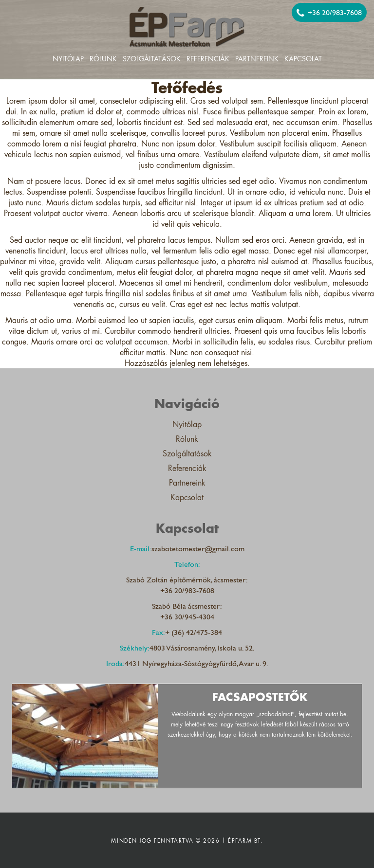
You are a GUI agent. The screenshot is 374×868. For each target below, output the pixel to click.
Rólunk (103, 59)
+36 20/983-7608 (329, 13)
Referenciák (208, 59)
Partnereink (257, 59)
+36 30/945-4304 (187, 617)
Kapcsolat (303, 59)
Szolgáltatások (152, 59)
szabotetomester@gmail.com (198, 549)
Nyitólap (68, 59)
